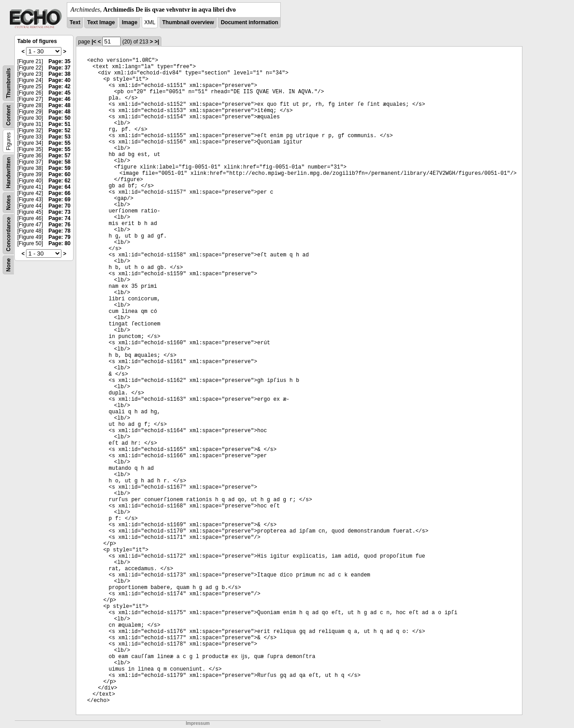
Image (130, 22)
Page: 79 (59, 237)
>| (157, 42)
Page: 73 (59, 212)
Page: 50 (59, 118)
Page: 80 (59, 243)
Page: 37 (59, 68)
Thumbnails (9, 83)
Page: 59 (59, 168)
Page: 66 (59, 193)
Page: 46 (59, 99)
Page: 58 (59, 162)
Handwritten (9, 173)
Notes (9, 202)
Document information (249, 22)
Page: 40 (59, 80)
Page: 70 (59, 206)
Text (75, 22)
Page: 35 (59, 61)
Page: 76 (59, 225)
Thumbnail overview (188, 22)
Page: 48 (59, 105)
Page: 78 (59, 231)
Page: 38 (59, 74)
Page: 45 (59, 93)
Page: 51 (59, 124)
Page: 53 (59, 137)
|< (94, 42)
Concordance (9, 234)
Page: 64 (59, 187)
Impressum (198, 723)
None (9, 265)
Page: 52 (59, 130)
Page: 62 (59, 181)
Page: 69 (59, 199)
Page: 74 (59, 218)
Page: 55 (59, 143)
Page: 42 (59, 87)
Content (9, 115)
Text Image (101, 22)
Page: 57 (59, 156)
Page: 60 (59, 174)
